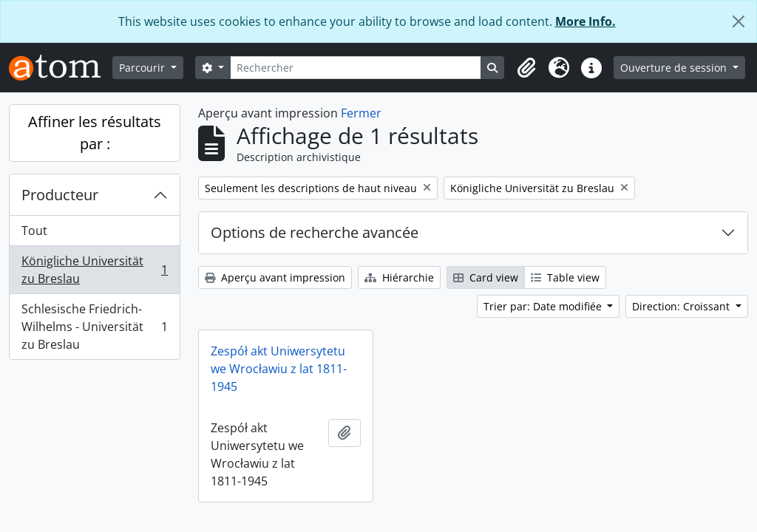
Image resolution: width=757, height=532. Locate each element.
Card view (486, 277)
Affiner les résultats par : (95, 133)
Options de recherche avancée (315, 232)
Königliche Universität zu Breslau (94, 270)
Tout (34, 231)
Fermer (361, 113)
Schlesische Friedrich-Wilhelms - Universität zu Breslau (94, 327)
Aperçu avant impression (275, 277)
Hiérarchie (399, 277)
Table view (565, 277)
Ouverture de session (675, 68)
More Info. (585, 21)
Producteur (60, 195)
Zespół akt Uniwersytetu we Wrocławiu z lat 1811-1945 (279, 369)
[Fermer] (739, 21)
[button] (526, 68)
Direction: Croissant (682, 306)
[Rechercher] (356, 68)
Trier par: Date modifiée (544, 306)
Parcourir (143, 68)
